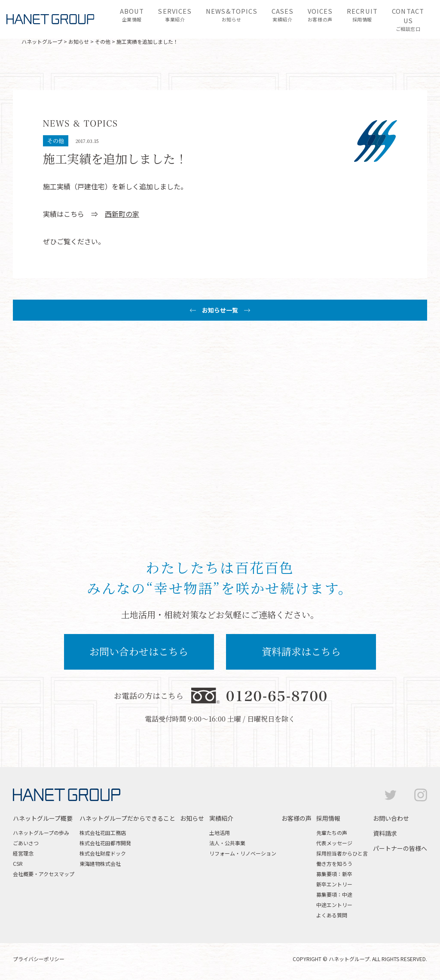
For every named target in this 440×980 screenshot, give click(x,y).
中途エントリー (334, 905)
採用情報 (362, 15)
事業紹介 (175, 15)
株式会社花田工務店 (103, 833)
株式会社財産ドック (103, 853)
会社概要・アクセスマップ (44, 874)
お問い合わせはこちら (139, 651)
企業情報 (132, 15)
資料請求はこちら (301, 651)
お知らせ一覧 (220, 310)
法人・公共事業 (227, 843)
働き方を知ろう (334, 863)
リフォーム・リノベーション (243, 853)
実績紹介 (283, 15)
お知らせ (232, 15)
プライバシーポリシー (39, 959)
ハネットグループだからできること (127, 818)
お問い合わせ (391, 818)
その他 (103, 41)
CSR (18, 863)
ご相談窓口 (408, 19)
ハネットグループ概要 (43, 818)
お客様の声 (320, 15)
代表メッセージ (334, 843)
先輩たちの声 (332, 833)
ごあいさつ (26, 843)
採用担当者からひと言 (342, 853)
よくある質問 (332, 915)
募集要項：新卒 (334, 874)
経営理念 (23, 853)
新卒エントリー (334, 884)
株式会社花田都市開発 (105, 843)
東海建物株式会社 (100, 863)
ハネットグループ (42, 41)
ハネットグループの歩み (41, 833)
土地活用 (220, 833)
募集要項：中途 (334, 894)
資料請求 (385, 833)
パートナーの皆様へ (400, 848)
